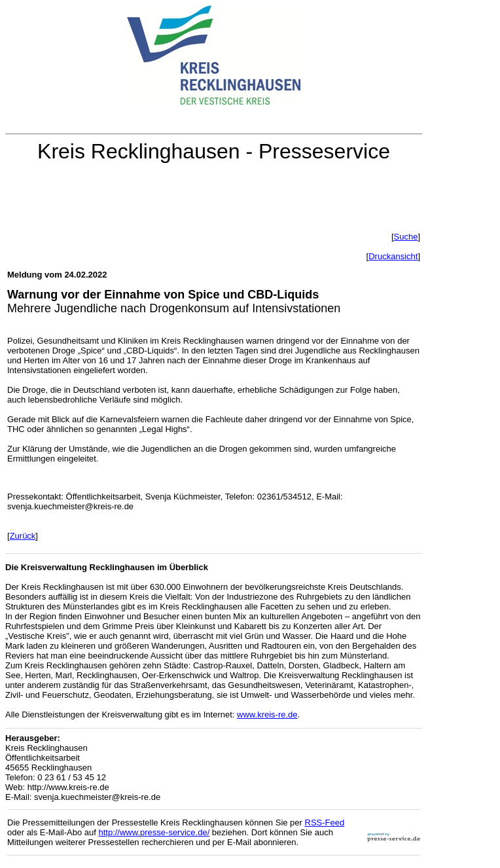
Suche (406, 237)
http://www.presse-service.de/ (154, 832)
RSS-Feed (325, 823)
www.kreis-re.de (267, 714)
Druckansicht (393, 256)
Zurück (23, 536)
